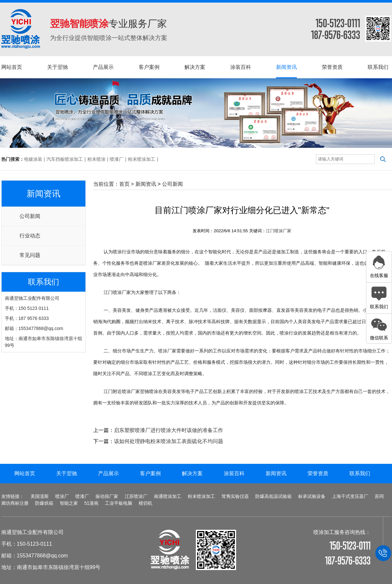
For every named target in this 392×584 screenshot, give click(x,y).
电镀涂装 (33, 159)
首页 (124, 184)
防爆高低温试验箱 (273, 496)
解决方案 (192, 473)
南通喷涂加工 (168, 496)
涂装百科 (234, 473)
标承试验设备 (312, 496)
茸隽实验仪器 (235, 496)
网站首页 (25, 473)
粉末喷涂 (96, 159)
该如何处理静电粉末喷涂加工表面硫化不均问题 (169, 441)
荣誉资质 (318, 473)
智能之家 (69, 503)
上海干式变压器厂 (350, 496)
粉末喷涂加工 (142, 159)
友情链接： (13, 496)
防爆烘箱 (44, 503)
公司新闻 (30, 216)
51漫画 (92, 503)
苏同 (379, 496)
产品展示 (108, 473)
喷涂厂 (165, 351)
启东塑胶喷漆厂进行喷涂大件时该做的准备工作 (169, 430)
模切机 (145, 503)
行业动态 (30, 236)
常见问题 (30, 255)
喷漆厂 (117, 159)
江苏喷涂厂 (136, 496)
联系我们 (360, 473)
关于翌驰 (67, 473)
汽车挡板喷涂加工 (65, 159)
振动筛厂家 (107, 496)
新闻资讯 (146, 184)
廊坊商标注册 (15, 503)
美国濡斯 (40, 496)
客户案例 (150, 473)
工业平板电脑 (119, 503)
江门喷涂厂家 (279, 231)
